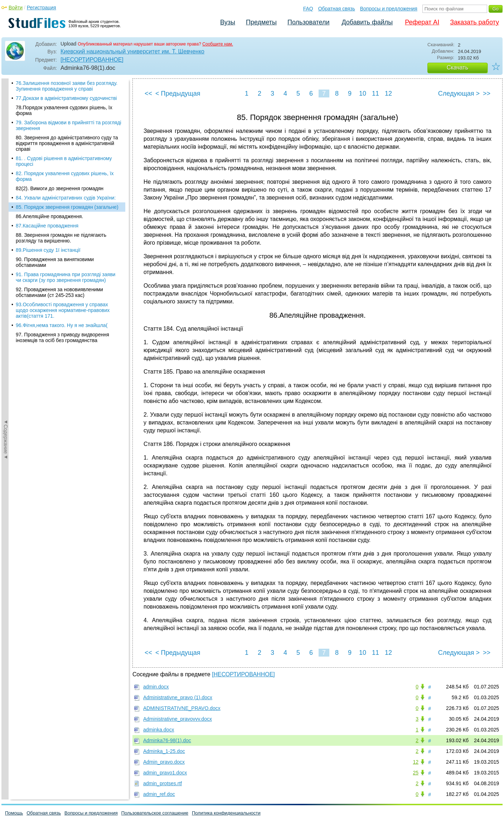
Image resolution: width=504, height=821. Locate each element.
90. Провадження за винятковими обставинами (55, 246)
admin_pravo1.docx (165, 773)
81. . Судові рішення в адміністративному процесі (64, 145)
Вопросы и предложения (389, 9)
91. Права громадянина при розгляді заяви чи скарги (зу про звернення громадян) (66, 261)
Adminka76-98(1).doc (167, 740)
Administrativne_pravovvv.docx (178, 719)
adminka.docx (159, 730)
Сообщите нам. (218, 44)
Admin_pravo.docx (164, 762)
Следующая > (459, 93)
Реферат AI (422, 22)
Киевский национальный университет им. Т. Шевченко (132, 51)
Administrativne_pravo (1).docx (178, 697)
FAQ (308, 9)
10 (363, 93)
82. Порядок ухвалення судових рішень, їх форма (65, 160)
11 (375, 93)
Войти (16, 8)
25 (416, 773)
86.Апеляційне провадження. (49, 201)
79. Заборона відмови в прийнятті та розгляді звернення (69, 110)
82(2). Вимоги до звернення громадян (60, 173)
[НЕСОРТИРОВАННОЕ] (92, 60)
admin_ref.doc (159, 794)
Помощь (14, 813)
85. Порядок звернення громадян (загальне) (67, 191)
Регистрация (42, 8)
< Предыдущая (178, 93)
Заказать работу (474, 22)
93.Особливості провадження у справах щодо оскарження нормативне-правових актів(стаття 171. (63, 294)
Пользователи (308, 22)
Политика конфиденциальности (226, 813)
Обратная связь (337, 9)
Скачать (457, 68)
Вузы (228, 22)
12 (388, 93)
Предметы (261, 22)
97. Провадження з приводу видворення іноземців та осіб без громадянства (62, 322)
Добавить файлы (367, 22)
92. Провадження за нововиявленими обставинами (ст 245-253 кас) (59, 277)
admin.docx (156, 687)
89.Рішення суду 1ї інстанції (48, 234)
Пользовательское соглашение (155, 813)
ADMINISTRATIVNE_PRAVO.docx (182, 708)
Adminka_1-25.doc (164, 751)
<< (148, 93)
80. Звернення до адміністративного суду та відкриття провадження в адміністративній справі (67, 128)
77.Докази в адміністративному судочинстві (66, 82)
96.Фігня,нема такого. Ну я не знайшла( (62, 309)
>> (487, 93)
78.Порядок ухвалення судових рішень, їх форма (64, 95)
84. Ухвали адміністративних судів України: (66, 182)
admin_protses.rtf (163, 783)
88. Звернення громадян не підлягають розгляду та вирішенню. (61, 222)
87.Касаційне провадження (47, 210)
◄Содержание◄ (6, 204)
